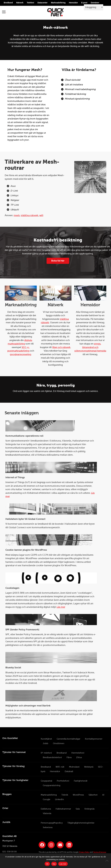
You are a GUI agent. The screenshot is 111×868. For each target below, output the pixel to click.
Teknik (65, 795)
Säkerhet (93, 795)
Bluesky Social (13, 668)
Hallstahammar (63, 809)
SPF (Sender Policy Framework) (22, 630)
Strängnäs (89, 809)
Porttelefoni (63, 781)
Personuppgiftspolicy (52, 823)
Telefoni (30, 3)
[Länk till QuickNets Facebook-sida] (42, 845)
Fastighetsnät (81, 781)
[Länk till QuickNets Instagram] (51, 845)
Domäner (95, 3)
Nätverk (20, 3)
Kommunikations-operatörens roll (24, 436)
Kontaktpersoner (94, 739)
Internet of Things (15, 477)
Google (47, 799)
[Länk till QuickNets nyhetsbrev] (60, 845)
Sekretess (48, 827)
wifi (41, 215)
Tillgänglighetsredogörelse (81, 823)
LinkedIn (59, 799)
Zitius (79, 757)
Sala (78, 809)
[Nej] (108, 861)
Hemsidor (73, 3)
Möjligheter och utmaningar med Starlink (28, 706)
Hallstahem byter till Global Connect (25, 519)
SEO (24, 347)
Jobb (46, 743)
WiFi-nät (60, 767)
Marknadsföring (58, 3)
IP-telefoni (46, 753)
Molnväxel (74, 767)
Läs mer (61, 607)
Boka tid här (58, 261)
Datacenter (43, 3)
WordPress (78, 795)
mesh (17, 215)
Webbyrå (89, 767)
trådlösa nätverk (30, 215)
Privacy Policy (84, 852)
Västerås (47, 813)
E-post (84, 3)
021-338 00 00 (9, 852)
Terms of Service (100, 852)
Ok (47, 864)
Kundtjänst (46, 739)
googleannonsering (20, 354)
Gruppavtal (46, 781)
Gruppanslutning (52, 785)
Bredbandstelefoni (52, 757)
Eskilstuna (46, 809)
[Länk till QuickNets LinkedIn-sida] (69, 845)
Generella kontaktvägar (68, 739)
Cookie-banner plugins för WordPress (26, 550)
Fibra (69, 757)
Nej (54, 864)
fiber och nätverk (61, 347)
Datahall (69, 771)
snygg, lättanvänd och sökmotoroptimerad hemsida (90, 347)
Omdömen (59, 743)
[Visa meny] (4, 12)
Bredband (8, 3)
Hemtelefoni (78, 753)
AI (103, 795)
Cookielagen (12, 588)
